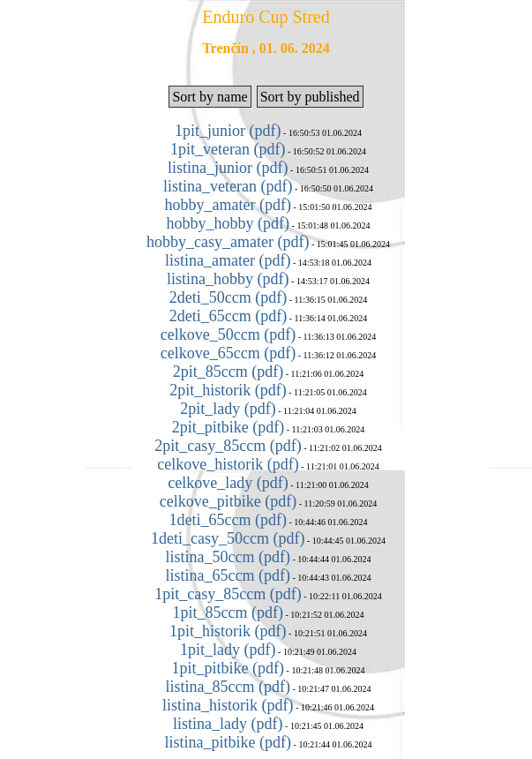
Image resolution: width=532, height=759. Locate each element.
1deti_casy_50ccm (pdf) (228, 538)
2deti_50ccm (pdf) (228, 297)
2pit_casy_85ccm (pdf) (228, 446)
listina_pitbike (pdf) (228, 742)
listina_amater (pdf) (228, 260)
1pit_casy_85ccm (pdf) (228, 594)
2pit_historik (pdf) (228, 390)
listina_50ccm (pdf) (228, 557)
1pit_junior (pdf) (228, 131)
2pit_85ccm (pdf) (228, 372)
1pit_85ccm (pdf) (228, 612)
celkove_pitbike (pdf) (228, 501)
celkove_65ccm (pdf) (228, 353)
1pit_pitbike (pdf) (228, 668)
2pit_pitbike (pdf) (228, 427)
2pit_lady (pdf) (228, 409)
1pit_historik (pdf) (228, 631)
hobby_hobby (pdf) (228, 223)
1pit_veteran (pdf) (228, 149)
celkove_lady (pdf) (228, 483)
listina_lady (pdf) (228, 724)
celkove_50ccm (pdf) (228, 334)
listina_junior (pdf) (228, 168)
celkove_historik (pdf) (228, 464)
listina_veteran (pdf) (228, 186)
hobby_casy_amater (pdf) (228, 242)
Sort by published (310, 97)
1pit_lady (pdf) (228, 650)
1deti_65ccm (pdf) (228, 520)
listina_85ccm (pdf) (228, 687)
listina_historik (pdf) (228, 705)
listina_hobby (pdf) (228, 279)
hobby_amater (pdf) (228, 205)
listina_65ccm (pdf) (228, 575)
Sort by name (210, 97)
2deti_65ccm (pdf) (228, 316)
